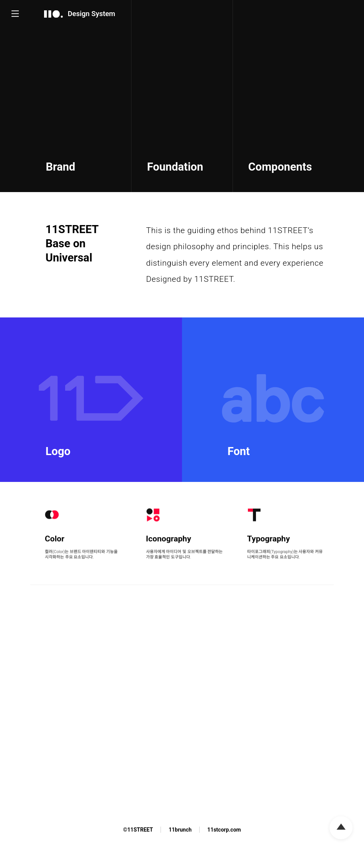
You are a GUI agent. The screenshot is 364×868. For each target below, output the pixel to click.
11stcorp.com (224, 830)
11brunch (180, 830)
